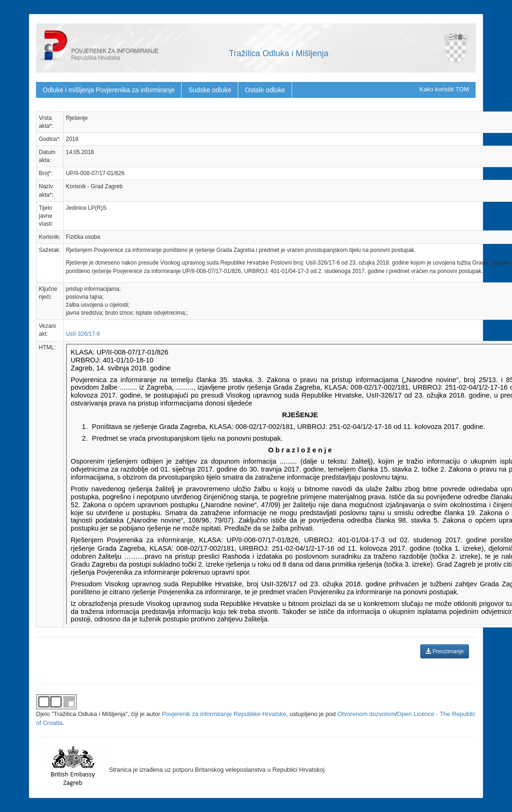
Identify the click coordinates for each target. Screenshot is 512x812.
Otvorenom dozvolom (366, 714)
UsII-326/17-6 (83, 334)
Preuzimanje (445, 651)
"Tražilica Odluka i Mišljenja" (90, 714)
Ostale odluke (265, 90)
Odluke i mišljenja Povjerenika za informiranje (109, 90)
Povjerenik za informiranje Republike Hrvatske (224, 714)
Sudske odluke (210, 90)
